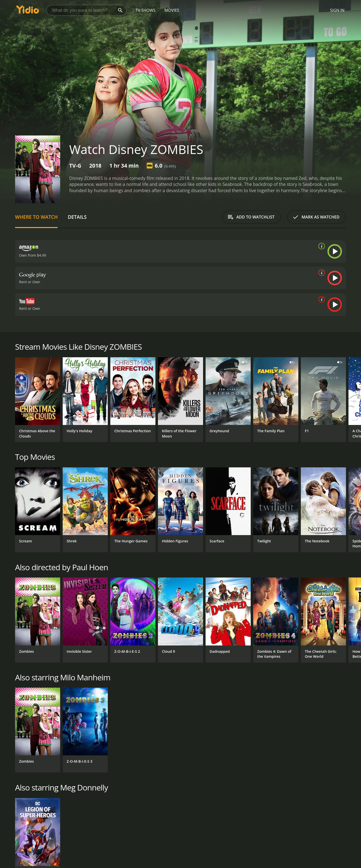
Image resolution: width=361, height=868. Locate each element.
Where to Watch (36, 217)
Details (77, 217)
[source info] (321, 246)
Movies (172, 10)
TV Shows (146, 10)
